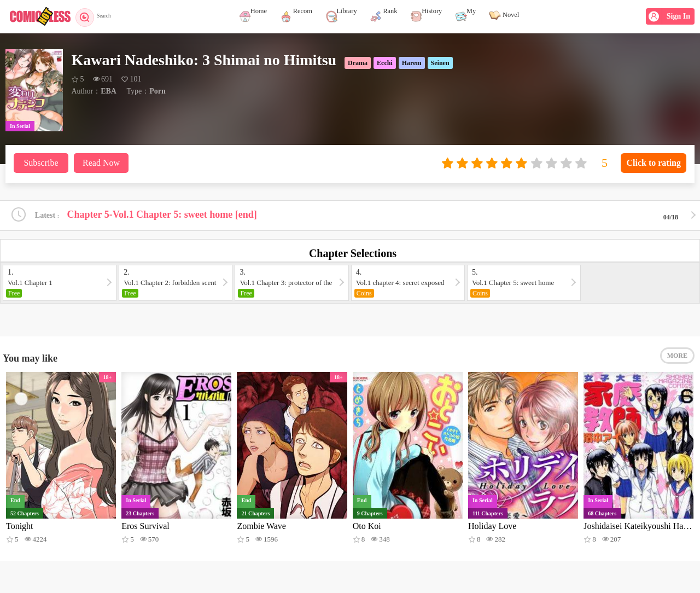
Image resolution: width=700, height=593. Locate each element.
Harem (412, 63)
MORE (677, 361)
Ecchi (385, 63)
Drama (358, 63)
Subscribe (41, 163)
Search (97, 16)
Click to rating (654, 163)
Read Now (101, 163)
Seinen (440, 63)
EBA (109, 91)
